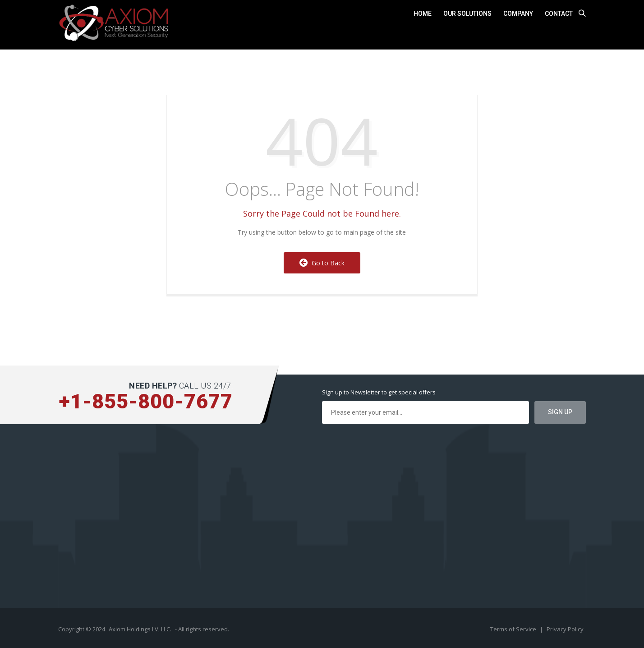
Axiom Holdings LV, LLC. (140, 629)
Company (518, 14)
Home (423, 14)
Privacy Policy (565, 629)
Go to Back (322, 263)
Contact (559, 14)
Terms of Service (514, 629)
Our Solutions (467, 14)
